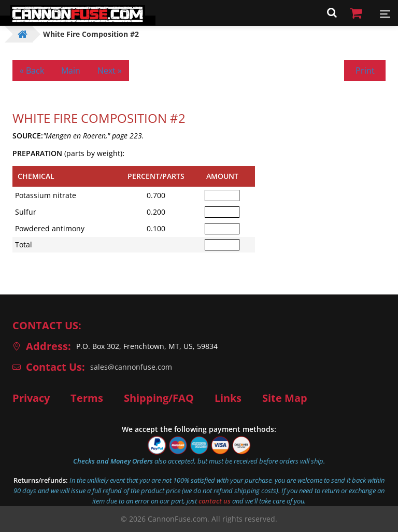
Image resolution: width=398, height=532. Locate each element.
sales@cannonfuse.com (131, 367)
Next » (110, 71)
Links (228, 398)
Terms (87, 398)
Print (365, 71)
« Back (32, 71)
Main (71, 71)
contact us (215, 501)
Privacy (31, 398)
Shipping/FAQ (159, 398)
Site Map (285, 398)
